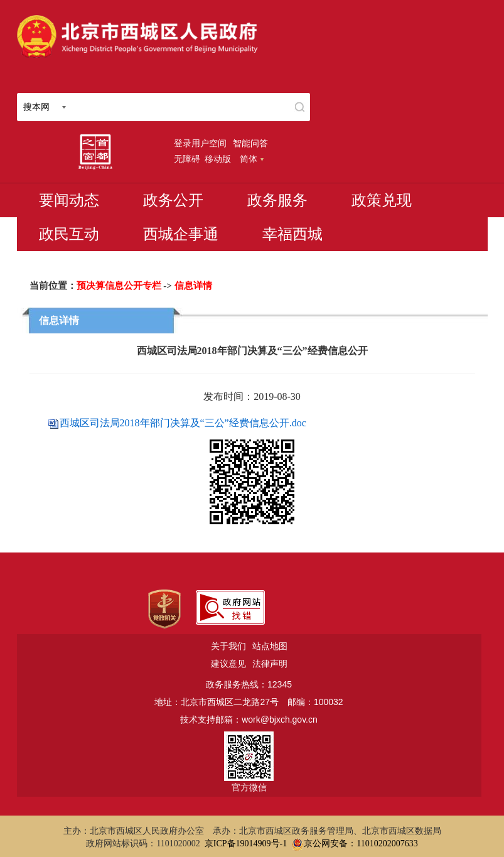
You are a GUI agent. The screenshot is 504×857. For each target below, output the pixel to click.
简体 (252, 159)
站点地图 (270, 646)
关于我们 (228, 646)
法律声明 (270, 664)
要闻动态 (69, 200)
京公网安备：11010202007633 (361, 844)
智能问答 (250, 143)
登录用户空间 (200, 143)
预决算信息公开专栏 (119, 286)
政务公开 (173, 200)
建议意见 (228, 664)
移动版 (218, 159)
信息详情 (193, 286)
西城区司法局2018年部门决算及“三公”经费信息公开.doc (183, 423)
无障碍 (187, 159)
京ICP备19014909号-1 (246, 844)
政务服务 (277, 200)
